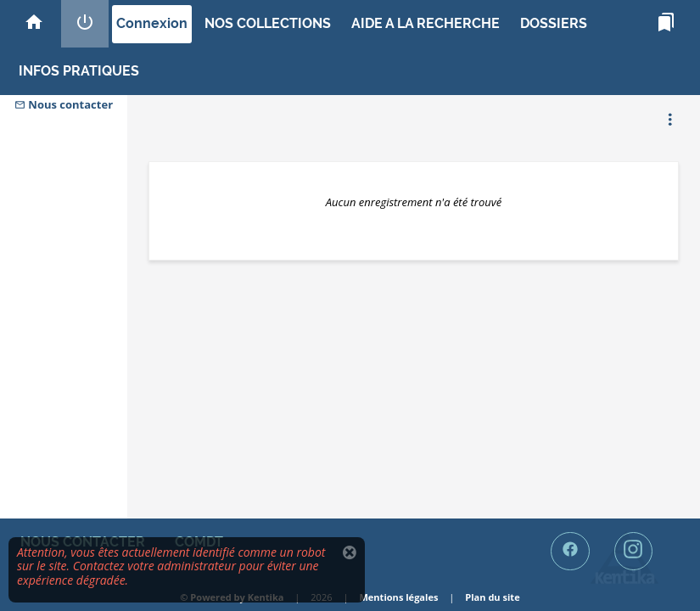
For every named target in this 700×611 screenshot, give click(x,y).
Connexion (152, 23)
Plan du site (492, 597)
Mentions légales (398, 597)
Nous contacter (64, 104)
